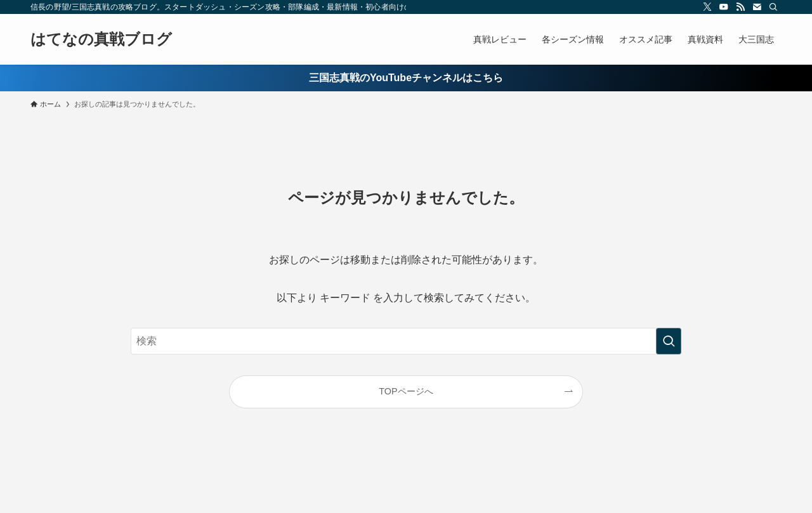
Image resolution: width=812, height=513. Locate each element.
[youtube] (724, 7)
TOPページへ (406, 391)
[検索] (773, 7)
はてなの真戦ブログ (101, 39)
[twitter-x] (707, 7)
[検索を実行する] (669, 341)
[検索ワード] (406, 341)
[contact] (757, 7)
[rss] (740, 7)
